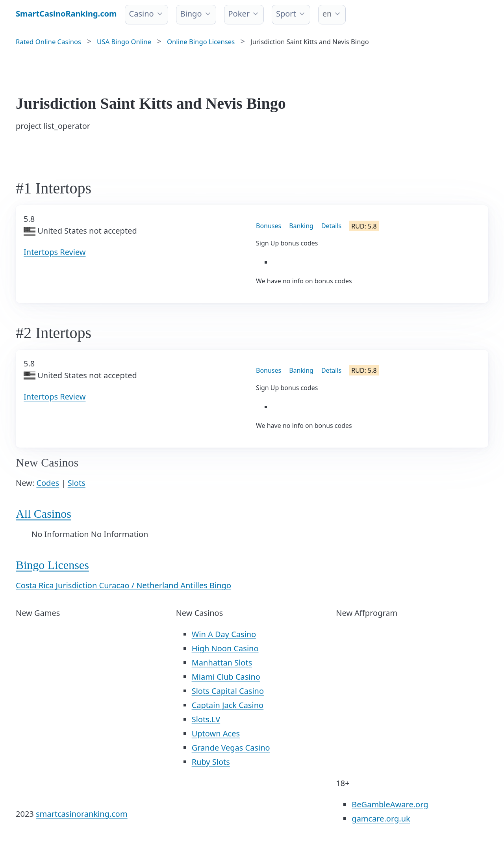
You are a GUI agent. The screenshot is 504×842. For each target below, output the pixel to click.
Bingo (191, 14)
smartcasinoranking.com (82, 814)
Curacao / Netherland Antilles (155, 585)
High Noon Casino (225, 648)
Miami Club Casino (226, 677)
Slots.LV (206, 719)
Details (331, 226)
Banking (301, 226)
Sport (286, 14)
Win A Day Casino (224, 634)
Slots (77, 483)
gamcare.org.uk (381, 819)
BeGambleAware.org (390, 804)
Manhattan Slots (222, 663)
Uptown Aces (216, 733)
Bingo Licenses (52, 565)
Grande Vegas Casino (231, 748)
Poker (239, 14)
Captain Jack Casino (228, 705)
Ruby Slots (211, 762)
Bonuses (269, 226)
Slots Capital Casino (228, 691)
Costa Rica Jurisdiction (57, 585)
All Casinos (44, 514)
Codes (48, 483)
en (327, 14)
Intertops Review (55, 252)
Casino (142, 14)
